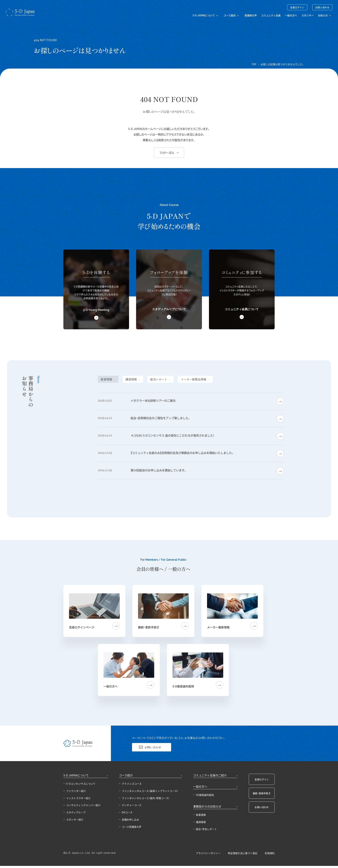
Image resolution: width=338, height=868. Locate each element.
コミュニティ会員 (271, 15)
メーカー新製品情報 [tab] (193, 379)
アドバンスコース (132, 784)
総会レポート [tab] (159, 379)
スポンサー (308, 15)
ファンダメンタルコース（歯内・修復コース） (146, 798)
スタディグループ (76, 812)
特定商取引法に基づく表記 (243, 853)
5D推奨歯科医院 (205, 795)
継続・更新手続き (262, 793)
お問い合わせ (322, 7)
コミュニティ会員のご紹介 (210, 775)
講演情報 (201, 822)
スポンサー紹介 (75, 819)
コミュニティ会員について (242, 309)
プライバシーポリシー (208, 853)
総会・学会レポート (206, 829)
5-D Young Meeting (96, 310)
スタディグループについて (169, 309)
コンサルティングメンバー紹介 (83, 805)
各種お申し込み (130, 819)
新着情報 (201, 815)
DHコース (127, 812)
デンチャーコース (132, 805)
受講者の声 (251, 15)
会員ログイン (297, 7)
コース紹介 (126, 775)
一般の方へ (291, 15)
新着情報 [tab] (106, 379)
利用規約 (270, 853)
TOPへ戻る (167, 153)
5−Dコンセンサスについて (81, 784)
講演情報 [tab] (131, 379)
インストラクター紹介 (78, 798)
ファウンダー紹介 (76, 791)
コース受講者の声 (132, 827)
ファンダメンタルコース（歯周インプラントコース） (150, 791)
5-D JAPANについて (76, 775)
